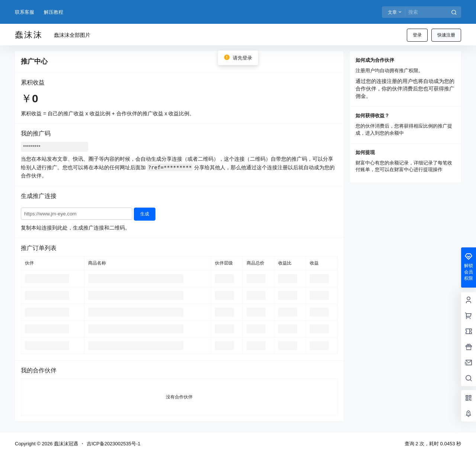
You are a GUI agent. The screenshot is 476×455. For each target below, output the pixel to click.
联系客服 (25, 12)
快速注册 (446, 35)
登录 (417, 35)
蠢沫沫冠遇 (65, 444)
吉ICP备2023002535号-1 (114, 444)
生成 (145, 214)
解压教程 (54, 12)
